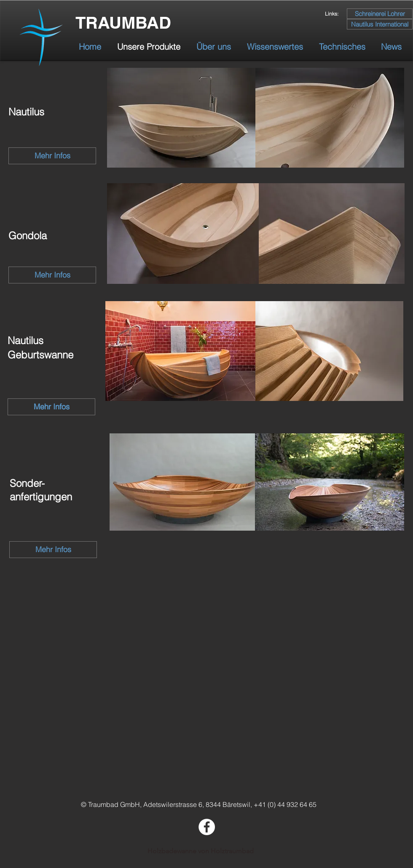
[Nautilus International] (380, 24)
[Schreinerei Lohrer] (380, 14)
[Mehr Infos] (52, 156)
